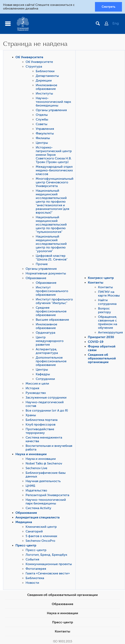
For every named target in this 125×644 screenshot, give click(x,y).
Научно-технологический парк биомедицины (53, 102)
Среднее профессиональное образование (51, 311)
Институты (44, 94)
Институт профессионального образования (52, 291)
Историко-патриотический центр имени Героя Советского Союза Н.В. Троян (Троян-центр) (54, 155)
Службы (42, 119)
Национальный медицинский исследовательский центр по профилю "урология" (51, 244)
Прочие (42, 264)
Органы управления (51, 110)
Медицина (24, 522)
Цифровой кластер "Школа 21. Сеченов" (52, 258)
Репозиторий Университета (47, 495)
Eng (116, 23)
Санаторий (34, 531)
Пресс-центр (26, 545)
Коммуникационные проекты (49, 564)
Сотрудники (45, 379)
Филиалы (43, 138)
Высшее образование (52, 320)
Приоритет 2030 (101, 337)
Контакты (96, 283)
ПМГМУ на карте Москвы (109, 294)
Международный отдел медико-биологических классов (54, 170)
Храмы (31, 415)
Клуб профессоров (40, 425)
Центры (42, 143)
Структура (34, 67)
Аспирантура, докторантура (47, 351)
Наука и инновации (31, 454)
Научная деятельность (43, 481)
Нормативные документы (46, 273)
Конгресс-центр (101, 278)
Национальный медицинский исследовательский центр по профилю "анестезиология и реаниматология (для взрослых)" (52, 202)
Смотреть (108, 7)
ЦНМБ (30, 486)
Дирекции (44, 81)
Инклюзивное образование (46, 87)
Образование (36, 278)
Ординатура (45, 333)
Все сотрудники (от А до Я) (47, 411)
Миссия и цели (37, 384)
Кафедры (43, 374)
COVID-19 (96, 342)
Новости (32, 583)
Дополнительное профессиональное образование (51, 361)
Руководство (36, 393)
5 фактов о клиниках (41, 536)
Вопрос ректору (105, 310)
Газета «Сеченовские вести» (48, 573)
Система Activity (38, 508)
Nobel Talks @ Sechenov (44, 463)
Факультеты (45, 133)
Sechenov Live (36, 468)
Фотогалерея (36, 569)
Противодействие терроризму (40, 431)
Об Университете (29, 57)
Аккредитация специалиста (38, 517)
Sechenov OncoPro (40, 541)
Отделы (42, 115)
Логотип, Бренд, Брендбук (46, 555)
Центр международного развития (50, 341)
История (32, 388)
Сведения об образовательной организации (102, 358)
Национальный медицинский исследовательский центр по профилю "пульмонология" (51, 225)
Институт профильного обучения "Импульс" (54, 301)
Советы (41, 124)
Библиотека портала (41, 420)
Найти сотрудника (107, 302)
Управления (45, 129)
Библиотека (35, 578)
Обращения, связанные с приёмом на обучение (108, 322)
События (32, 559)
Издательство (36, 490)
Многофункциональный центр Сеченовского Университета (55, 182)
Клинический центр (41, 527)
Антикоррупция (110, 332)
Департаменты (47, 76)
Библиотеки (45, 71)
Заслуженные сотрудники (46, 398)
